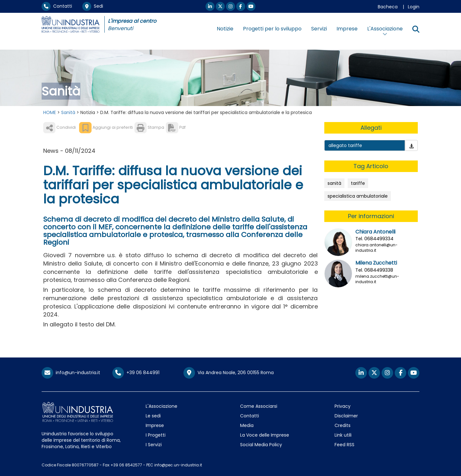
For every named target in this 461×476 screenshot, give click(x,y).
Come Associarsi (259, 406)
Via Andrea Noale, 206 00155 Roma (229, 373)
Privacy (343, 406)
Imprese (347, 29)
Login (414, 7)
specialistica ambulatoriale (358, 196)
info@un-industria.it (71, 373)
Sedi (93, 6)
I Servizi (154, 445)
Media (247, 425)
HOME (50, 112)
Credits (343, 425)
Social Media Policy (261, 445)
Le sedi (153, 416)
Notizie (225, 29)
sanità (334, 183)
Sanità (68, 112)
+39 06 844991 (136, 373)
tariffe (358, 183)
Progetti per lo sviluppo (272, 29)
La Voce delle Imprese (265, 435)
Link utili (343, 435)
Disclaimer (346, 416)
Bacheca (388, 7)
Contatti (57, 6)
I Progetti (156, 435)
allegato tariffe (345, 145)
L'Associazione (162, 406)
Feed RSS (344, 445)
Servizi (319, 29)
